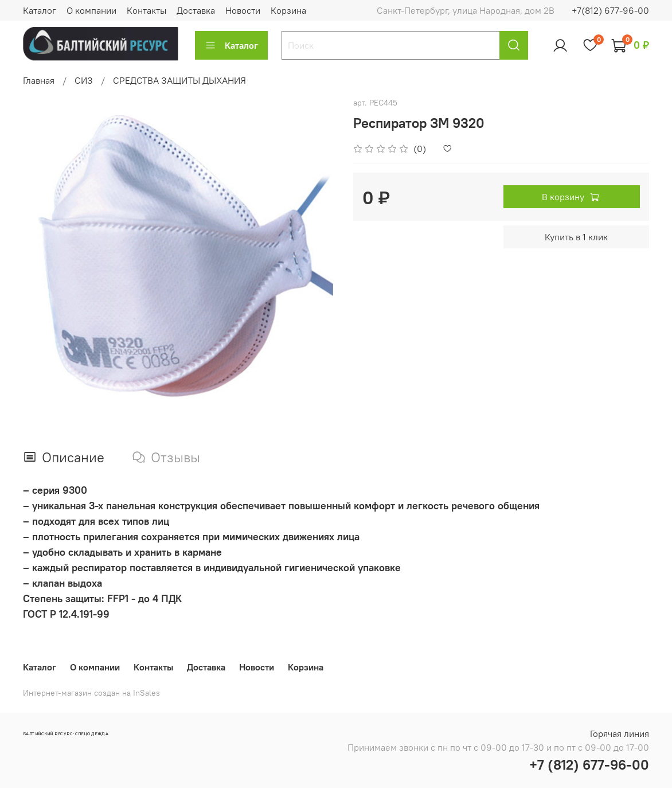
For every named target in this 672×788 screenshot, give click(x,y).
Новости (243, 10)
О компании (91, 10)
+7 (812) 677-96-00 (589, 764)
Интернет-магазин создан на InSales (91, 693)
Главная (39, 80)
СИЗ (84, 80)
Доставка (196, 10)
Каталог (40, 10)
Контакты (146, 10)
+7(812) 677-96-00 (610, 10)
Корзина (288, 10)
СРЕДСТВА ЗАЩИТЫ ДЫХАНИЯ (179, 80)
